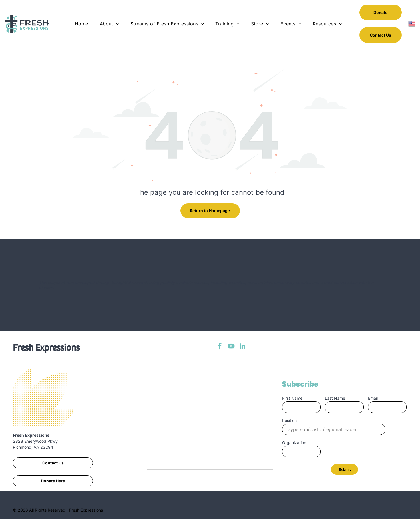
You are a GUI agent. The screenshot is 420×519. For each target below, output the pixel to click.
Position (289, 420)
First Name (292, 398)
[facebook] (220, 347)
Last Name (335, 398)
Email (373, 398)
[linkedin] (243, 347)
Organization (294, 443)
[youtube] (231, 347)
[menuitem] (82, 24)
